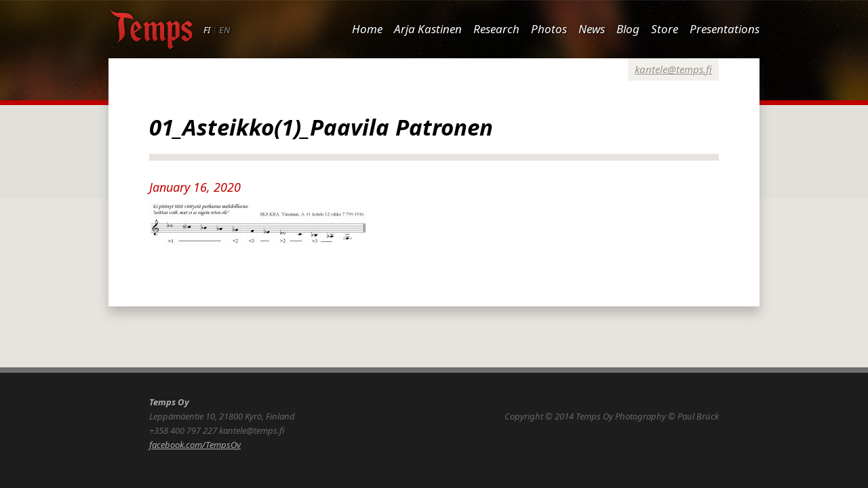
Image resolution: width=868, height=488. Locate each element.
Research (496, 29)
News (592, 29)
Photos (549, 29)
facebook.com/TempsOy (195, 445)
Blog (628, 29)
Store (665, 29)
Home (367, 29)
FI (207, 30)
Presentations (725, 29)
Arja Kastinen (428, 29)
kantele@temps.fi (673, 69)
